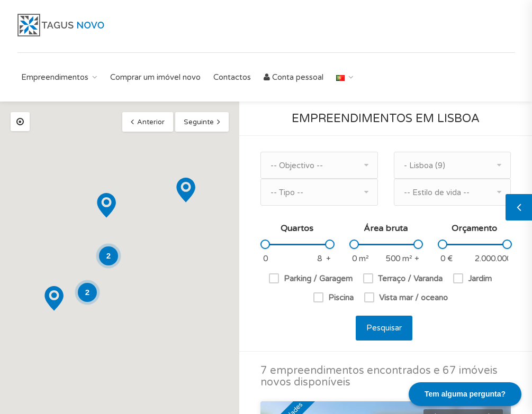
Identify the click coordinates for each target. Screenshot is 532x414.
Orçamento (474, 228)
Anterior (151, 122)
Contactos (232, 77)
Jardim (480, 279)
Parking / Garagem (318, 279)
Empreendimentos (55, 77)
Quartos (297, 228)
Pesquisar (384, 328)
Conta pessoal (294, 77)
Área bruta (386, 228)
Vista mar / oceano (413, 298)
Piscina (341, 298)
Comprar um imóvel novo (155, 77)
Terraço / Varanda (410, 279)
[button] (54, 298)
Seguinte (199, 122)
